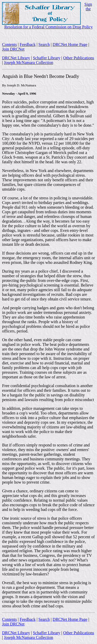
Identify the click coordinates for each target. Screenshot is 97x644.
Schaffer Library (47, 58)
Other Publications (79, 58)
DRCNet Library (16, 58)
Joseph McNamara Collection (28, 63)
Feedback (28, 44)
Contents (9, 44)
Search (44, 44)
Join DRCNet (13, 49)
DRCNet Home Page (70, 44)
